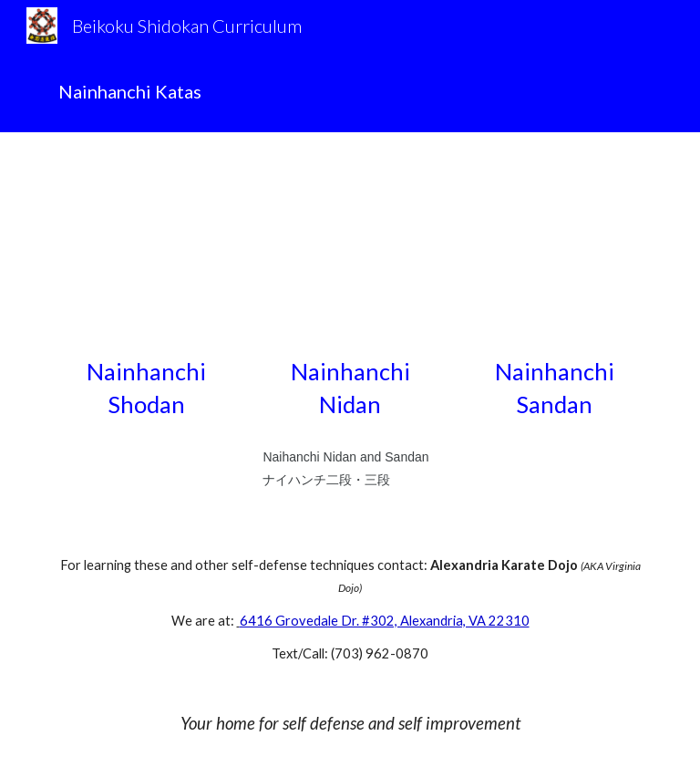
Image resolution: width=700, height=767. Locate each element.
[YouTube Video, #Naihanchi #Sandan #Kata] (554, 249)
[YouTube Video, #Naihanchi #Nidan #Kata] (350, 249)
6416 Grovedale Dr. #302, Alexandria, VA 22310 (385, 621)
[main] (350, 92)
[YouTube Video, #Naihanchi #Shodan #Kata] (145, 249)
